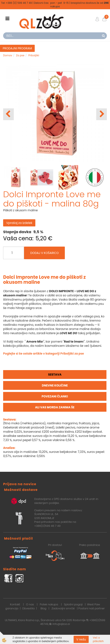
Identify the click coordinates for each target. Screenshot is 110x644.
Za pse (20, 55)
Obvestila (28, 608)
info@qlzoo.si (61, 624)
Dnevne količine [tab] (55, 385)
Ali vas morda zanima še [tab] (55, 407)
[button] (102, 114)
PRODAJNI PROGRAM (17, 48)
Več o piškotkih (98, 639)
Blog (43, 608)
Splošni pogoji (73, 604)
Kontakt (15, 604)
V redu (81, 639)
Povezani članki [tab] (55, 396)
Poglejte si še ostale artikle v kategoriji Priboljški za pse (43, 354)
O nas (30, 604)
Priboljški (34, 55)
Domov (8, 55)
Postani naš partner (92, 608)
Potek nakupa (49, 604)
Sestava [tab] (55, 375)
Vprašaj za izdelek (19, 223)
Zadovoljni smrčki (63, 608)
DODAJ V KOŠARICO (44, 253)
